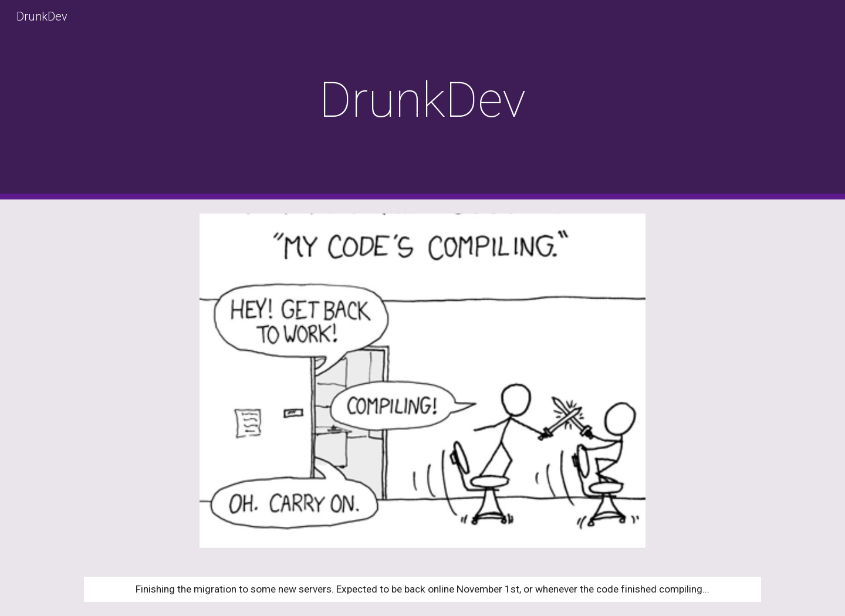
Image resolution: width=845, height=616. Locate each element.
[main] (422, 100)
